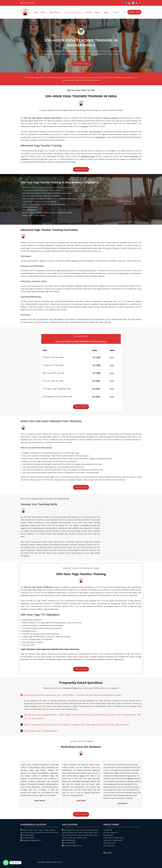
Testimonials (108, 830)
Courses (98, 12)
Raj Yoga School (96, 132)
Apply (107, 12)
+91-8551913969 (27, 835)
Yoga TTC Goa (56, 12)
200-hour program (111, 118)
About (44, 12)
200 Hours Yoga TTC (110, 833)
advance (85, 126)
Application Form (110, 843)
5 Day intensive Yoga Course (113, 838)
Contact (116, 12)
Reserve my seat (81, 169)
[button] (46, 12)
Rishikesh (88, 12)
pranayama (133, 156)
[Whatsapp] (6, 863)
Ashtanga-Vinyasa (88, 156)
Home (36, 12)
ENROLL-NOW (134, 12)
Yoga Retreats (108, 835)
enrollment (101, 137)
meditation (25, 159)
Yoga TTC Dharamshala (73, 12)
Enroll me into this (81, 64)
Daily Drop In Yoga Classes (113, 840)
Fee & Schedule (109, 846)
